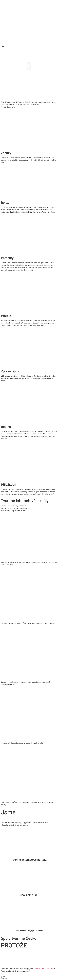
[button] (29, 66)
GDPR (3, 977)
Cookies (4, 978)
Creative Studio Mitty (42, 969)
